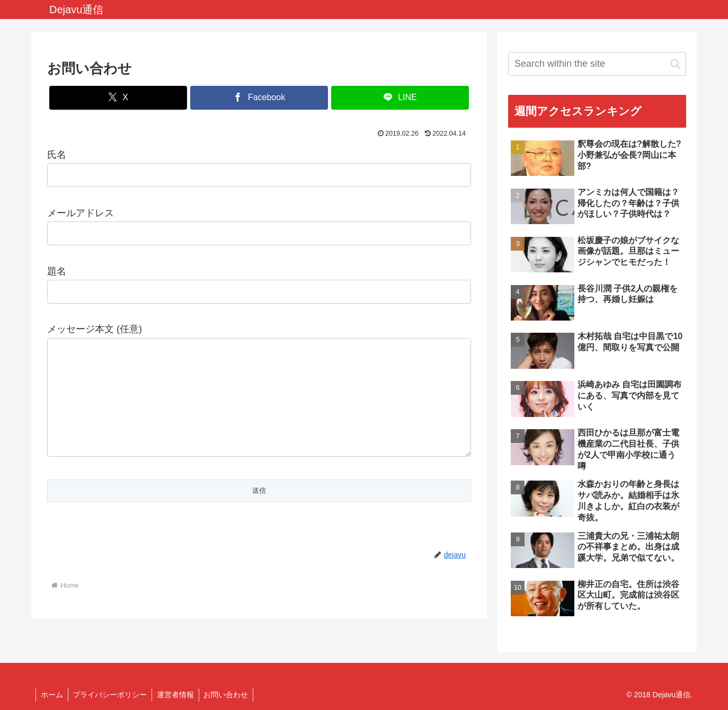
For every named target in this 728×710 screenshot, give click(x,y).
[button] (675, 64)
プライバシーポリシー (112, 695)
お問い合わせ (230, 695)
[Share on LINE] (400, 98)
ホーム (52, 695)
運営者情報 (179, 695)
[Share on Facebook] (259, 98)
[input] (597, 64)
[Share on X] (118, 98)
